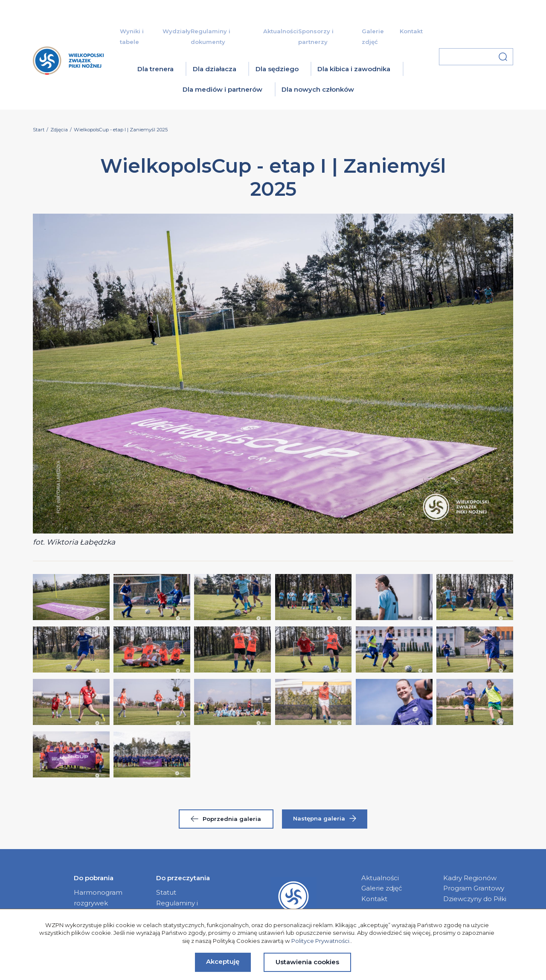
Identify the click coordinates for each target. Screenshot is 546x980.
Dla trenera (155, 69)
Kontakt (411, 31)
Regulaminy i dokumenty (177, 908)
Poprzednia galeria (226, 819)
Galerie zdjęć (382, 888)
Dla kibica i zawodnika (354, 69)
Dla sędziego (277, 69)
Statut (166, 892)
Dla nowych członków (318, 89)
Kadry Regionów (470, 878)
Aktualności (281, 31)
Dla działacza (215, 69)
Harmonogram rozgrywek (98, 897)
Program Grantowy (474, 888)
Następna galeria (325, 819)
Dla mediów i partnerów (222, 89)
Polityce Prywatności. (321, 941)
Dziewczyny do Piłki (475, 899)
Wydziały (177, 31)
